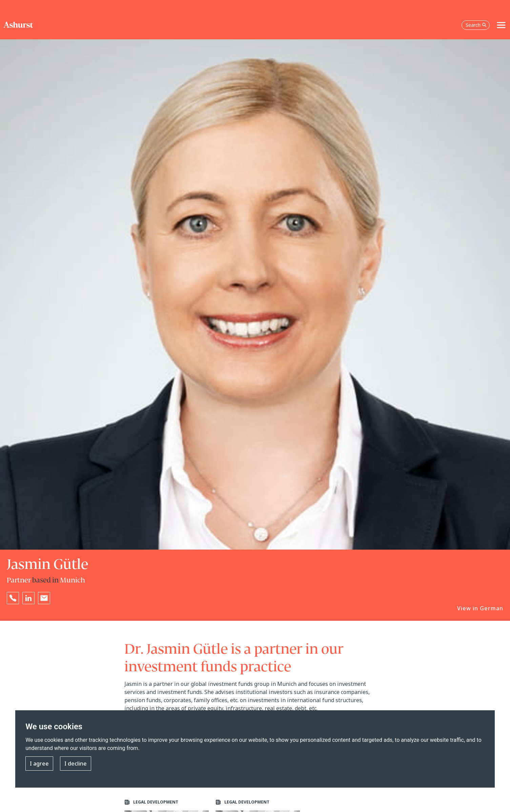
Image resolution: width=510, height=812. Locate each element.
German (492, 608)
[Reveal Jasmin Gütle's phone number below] (13, 598)
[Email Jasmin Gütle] (44, 598)
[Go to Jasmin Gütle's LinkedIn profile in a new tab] (28, 598)
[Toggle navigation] (501, 25)
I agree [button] (39, 764)
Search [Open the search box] (476, 25)
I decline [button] (76, 764)
